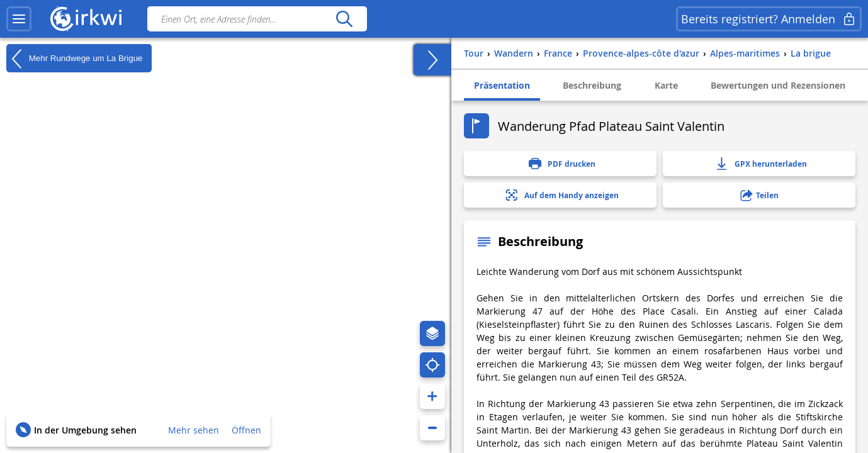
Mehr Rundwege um (74, 59)
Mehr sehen (194, 430)
